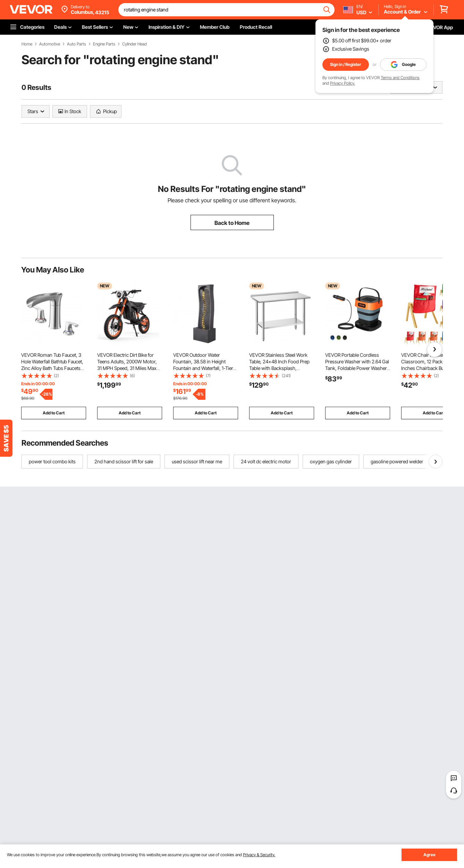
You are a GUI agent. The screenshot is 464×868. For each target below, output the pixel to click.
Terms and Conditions (400, 78)
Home (27, 44)
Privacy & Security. (259, 855)
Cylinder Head (134, 44)
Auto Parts (77, 44)
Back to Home (232, 223)
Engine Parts (104, 44)
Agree (429, 855)
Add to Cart (54, 413)
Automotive (50, 44)
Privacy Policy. (343, 83)
